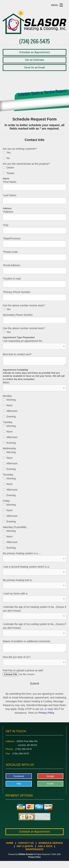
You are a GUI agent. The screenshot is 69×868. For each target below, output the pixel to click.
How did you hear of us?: (34, 661)
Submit (35, 684)
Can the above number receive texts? (24, 305)
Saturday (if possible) (15, 527)
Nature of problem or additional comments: (34, 646)
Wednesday (9, 448)
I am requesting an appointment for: (34, 345)
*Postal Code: (34, 255)
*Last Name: (34, 199)
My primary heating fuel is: (34, 584)
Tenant (10, 173)
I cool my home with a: (34, 597)
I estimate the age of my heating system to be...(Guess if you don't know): (34, 612)
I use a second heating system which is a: (34, 570)
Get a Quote (25, 846)
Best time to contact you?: (34, 359)
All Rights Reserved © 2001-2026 (47, 854)
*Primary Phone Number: (34, 296)
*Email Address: (34, 269)
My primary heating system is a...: (34, 557)
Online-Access (26, 854)
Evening (11, 417)
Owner (10, 168)
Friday (6, 501)
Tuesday (8, 422)
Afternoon (12, 411)
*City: (34, 229)
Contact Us (26, 843)
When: (34, 386)
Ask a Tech (45, 846)
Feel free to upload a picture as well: (34, 673)
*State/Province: (34, 242)
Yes (9, 153)
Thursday (8, 475)
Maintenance (34, 849)
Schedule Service (51, 843)
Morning (11, 400)
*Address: (34, 215)
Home (10, 843)
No (8, 158)
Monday (7, 396)
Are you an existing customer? (20, 149)
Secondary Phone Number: (34, 318)
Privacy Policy (46, 713)
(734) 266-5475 (34, 41)
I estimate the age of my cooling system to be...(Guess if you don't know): (34, 630)
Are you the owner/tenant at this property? (26, 164)
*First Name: (34, 185)
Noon (10, 405)
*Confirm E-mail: (34, 282)
